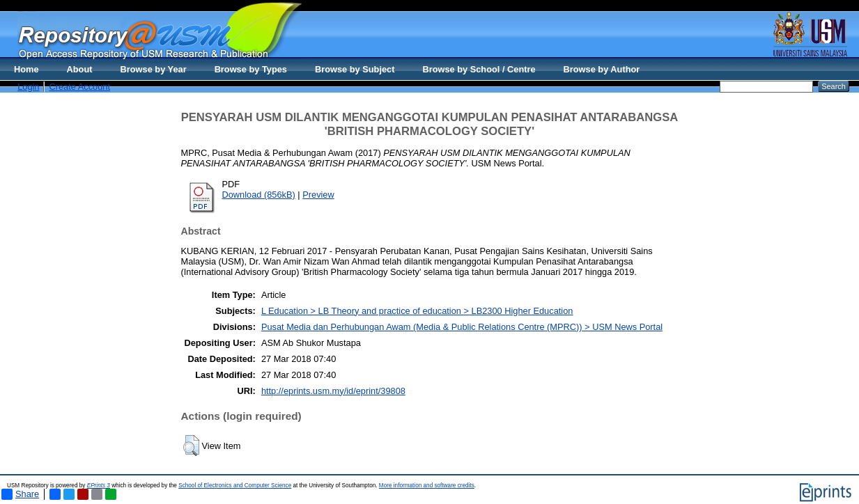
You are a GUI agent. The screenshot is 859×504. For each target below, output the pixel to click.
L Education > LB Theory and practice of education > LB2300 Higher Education (417, 311)
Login (28, 87)
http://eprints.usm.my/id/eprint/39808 (333, 391)
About (80, 69)
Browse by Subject (355, 69)
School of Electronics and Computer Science (235, 486)
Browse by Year (154, 69)
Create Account (79, 87)
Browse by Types (251, 69)
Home (26, 69)
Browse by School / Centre (479, 69)
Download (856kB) (259, 195)
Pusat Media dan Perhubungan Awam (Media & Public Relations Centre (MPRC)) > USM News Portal (462, 327)
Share (20, 494)
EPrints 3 (99, 486)
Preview (318, 195)
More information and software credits (427, 486)
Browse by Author (602, 69)
